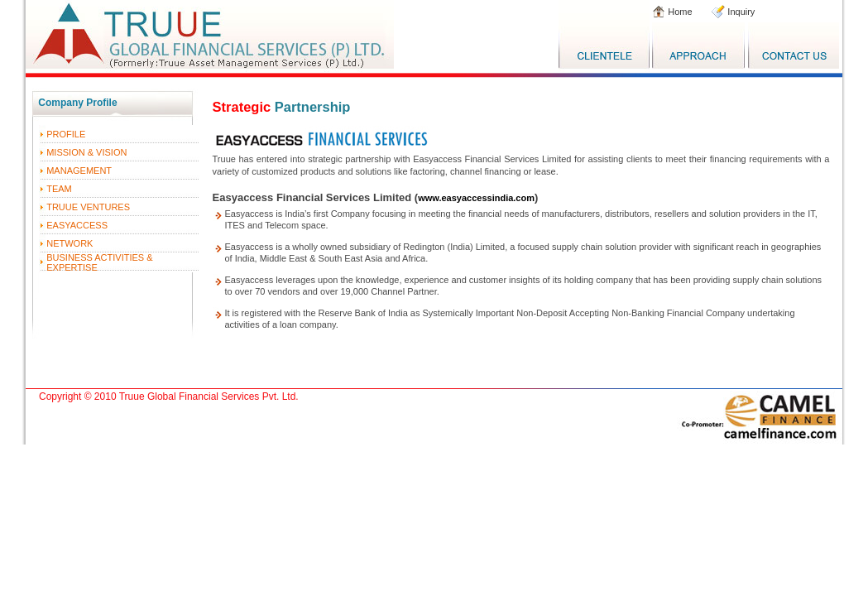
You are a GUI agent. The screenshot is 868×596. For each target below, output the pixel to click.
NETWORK (70, 243)
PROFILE (66, 134)
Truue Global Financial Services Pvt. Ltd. (209, 397)
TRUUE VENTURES (88, 207)
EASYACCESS (77, 225)
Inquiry (740, 12)
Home (679, 12)
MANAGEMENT (79, 171)
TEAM (59, 189)
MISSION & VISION (86, 152)
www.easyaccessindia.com (476, 198)
